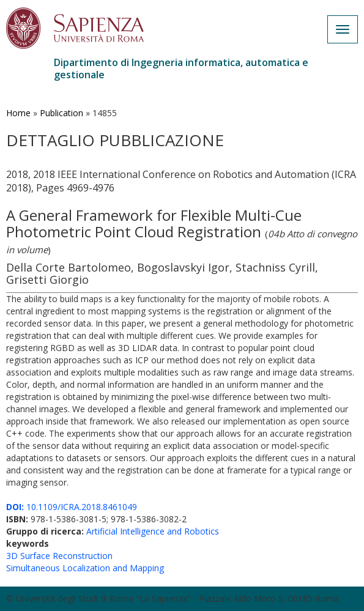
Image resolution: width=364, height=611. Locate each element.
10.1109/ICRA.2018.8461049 (72, 507)
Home (18, 113)
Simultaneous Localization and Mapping (85, 568)
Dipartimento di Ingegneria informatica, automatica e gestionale (181, 69)
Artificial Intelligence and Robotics (153, 531)
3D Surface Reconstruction (59, 556)
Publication (61, 113)
